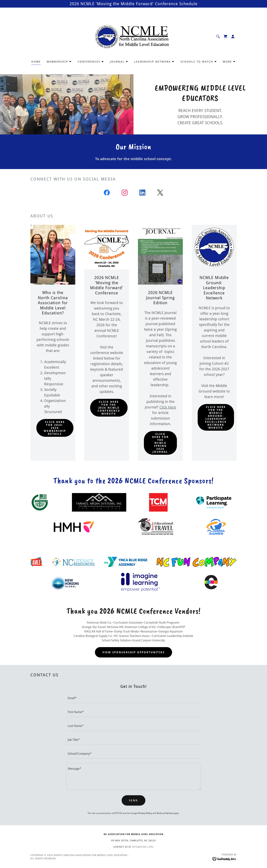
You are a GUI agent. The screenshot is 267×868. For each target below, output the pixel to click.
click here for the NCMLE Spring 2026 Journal (160, 443)
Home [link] (36, 62)
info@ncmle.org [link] (143, 847)
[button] (233, 36)
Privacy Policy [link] (145, 813)
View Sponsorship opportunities (133, 652)
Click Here (168, 407)
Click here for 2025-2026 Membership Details (55, 428)
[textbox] (133, 698)
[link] (134, 36)
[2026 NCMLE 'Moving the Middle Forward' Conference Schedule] (133, 4)
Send (133, 800)
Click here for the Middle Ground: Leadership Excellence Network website (216, 417)
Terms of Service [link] (165, 813)
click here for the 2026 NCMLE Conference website (109, 408)
